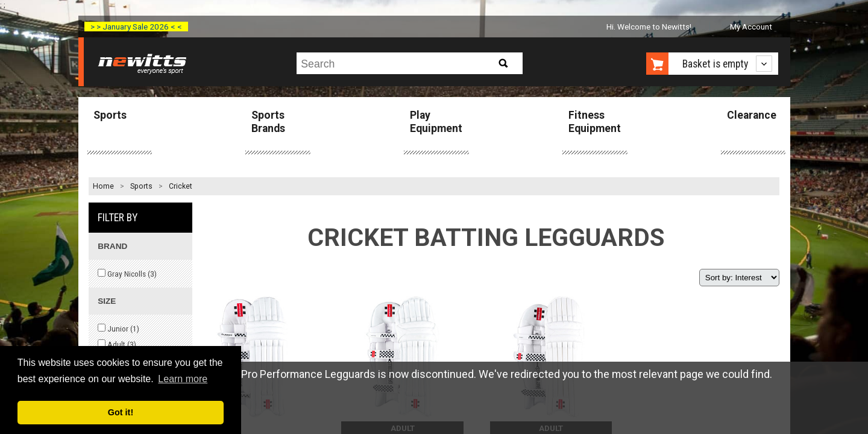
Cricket (181, 186)
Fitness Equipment (595, 121)
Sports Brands (268, 121)
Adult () (117, 344)
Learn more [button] (183, 379)
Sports (110, 115)
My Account (751, 27)
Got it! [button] (121, 412)
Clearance (752, 115)
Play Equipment (436, 121)
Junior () (118, 329)
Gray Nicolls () (127, 274)
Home (103, 186)
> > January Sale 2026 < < (136, 27)
